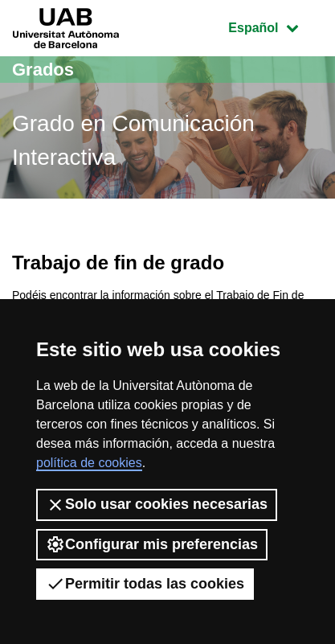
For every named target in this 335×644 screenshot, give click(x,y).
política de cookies (89, 463)
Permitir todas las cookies (145, 584)
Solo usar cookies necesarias (157, 505)
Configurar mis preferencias (152, 544)
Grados (43, 70)
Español (275, 26)
